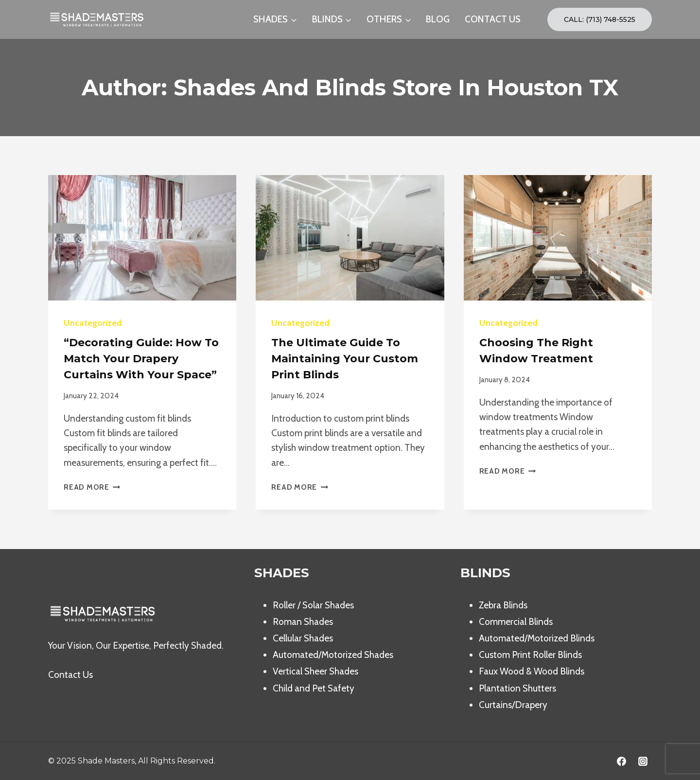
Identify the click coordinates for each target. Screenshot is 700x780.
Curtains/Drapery (513, 705)
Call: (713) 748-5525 (600, 19)
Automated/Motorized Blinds (537, 638)
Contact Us (70, 675)
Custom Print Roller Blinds (530, 655)
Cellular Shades (303, 638)
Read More (92, 487)
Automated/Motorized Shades (333, 655)
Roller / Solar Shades (313, 605)
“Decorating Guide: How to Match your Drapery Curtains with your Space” (141, 359)
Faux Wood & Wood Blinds (532, 671)
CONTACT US (493, 19)
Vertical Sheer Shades (315, 671)
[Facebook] (621, 761)
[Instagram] (643, 761)
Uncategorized (93, 323)
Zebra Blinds (503, 605)
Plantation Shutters (517, 688)
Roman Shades (303, 622)
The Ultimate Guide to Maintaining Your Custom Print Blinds (345, 359)
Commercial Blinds (516, 622)
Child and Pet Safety (314, 688)
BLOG (438, 19)
